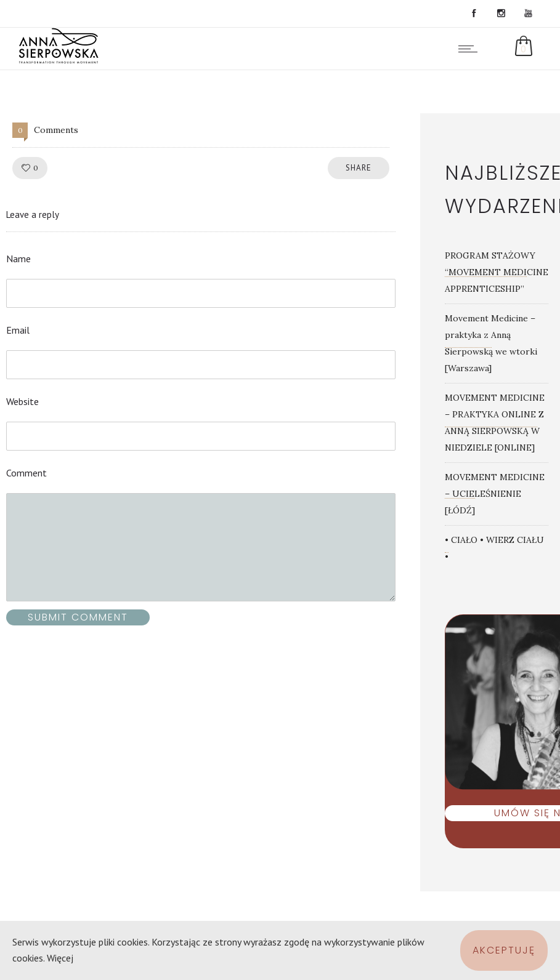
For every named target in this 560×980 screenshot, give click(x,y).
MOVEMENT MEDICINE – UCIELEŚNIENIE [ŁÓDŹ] (495, 494)
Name (18, 259)
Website (22, 401)
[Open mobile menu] (471, 49)
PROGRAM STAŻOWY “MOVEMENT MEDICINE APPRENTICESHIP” (497, 272)
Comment (26, 473)
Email (18, 330)
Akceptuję (504, 950)
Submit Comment (78, 617)
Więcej (60, 958)
